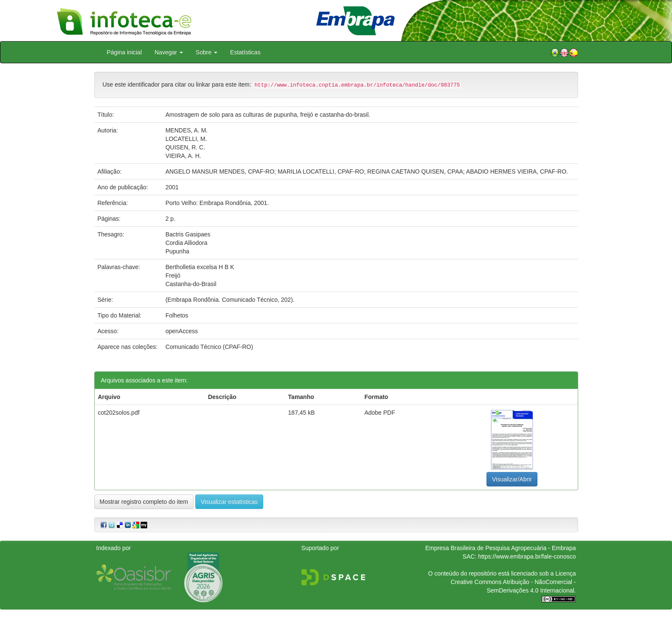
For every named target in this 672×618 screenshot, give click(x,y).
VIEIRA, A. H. (183, 156)
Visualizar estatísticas (229, 502)
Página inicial (125, 52)
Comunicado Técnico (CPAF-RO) (209, 347)
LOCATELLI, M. (186, 139)
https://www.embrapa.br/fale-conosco (527, 556)
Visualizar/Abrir (512, 479)
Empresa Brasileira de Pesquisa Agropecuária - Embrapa (501, 548)
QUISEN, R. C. (185, 147)
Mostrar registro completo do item (144, 502)
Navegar (169, 52)
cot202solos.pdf (119, 413)
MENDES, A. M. (187, 130)
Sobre (207, 52)
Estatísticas (245, 52)
